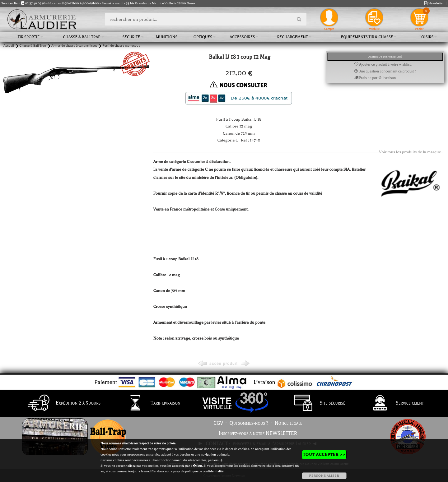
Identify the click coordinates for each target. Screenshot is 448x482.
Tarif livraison (150, 403)
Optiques (203, 37)
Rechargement (293, 37)
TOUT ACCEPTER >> (324, 454)
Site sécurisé (317, 403)
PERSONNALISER (324, 476)
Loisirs (426, 37)
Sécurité (131, 37)
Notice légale (289, 423)
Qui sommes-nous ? (249, 423)
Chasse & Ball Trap (82, 37)
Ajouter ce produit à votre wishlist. (383, 65)
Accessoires (242, 37)
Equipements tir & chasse (367, 37)
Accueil (9, 46)
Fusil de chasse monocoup (121, 46)
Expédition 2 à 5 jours (62, 403)
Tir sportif (29, 37)
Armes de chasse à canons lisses (74, 46)
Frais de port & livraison (375, 78)
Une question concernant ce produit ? (385, 71)
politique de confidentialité (204, 471)
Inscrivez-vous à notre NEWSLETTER (258, 433)
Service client (394, 403)
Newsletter (434, 3)
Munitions (167, 37)
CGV (218, 423)
